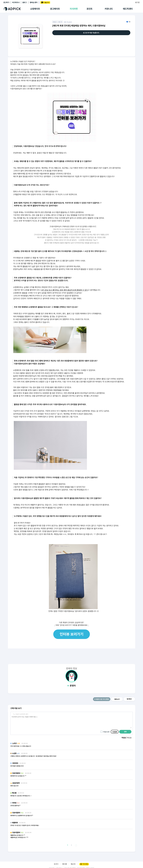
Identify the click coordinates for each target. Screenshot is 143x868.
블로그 (25, 2)
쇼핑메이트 (35, 9)
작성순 (124, 738)
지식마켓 (74, 9)
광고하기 (6, 2)
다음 (76, 845)
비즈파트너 (16, 2)
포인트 (89, 9)
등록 (125, 732)
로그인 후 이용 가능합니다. (91, 33)
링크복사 (129, 699)
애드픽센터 (128, 9)
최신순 (129, 738)
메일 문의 (73, 864)
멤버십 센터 (34, 2)
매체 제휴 (65, 864)
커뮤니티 (109, 9)
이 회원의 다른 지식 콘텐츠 (102, 699)
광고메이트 (55, 9)
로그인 (137, 2)
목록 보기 (117, 699)
